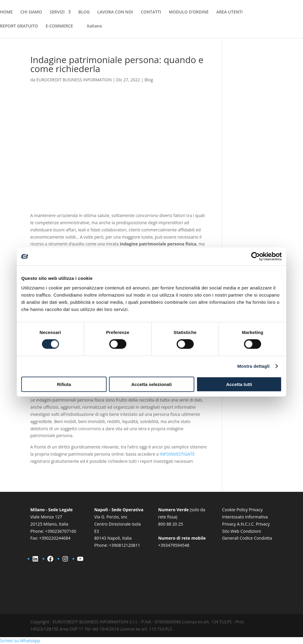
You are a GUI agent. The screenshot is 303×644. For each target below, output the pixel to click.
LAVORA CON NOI (115, 12)
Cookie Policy (235, 510)
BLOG (84, 12)
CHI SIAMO (31, 12)
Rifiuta (64, 384)
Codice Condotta (256, 538)
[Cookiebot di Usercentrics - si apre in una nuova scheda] (256, 257)
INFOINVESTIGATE (177, 454)
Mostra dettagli (253, 366)
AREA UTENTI (229, 12)
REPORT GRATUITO (19, 26)
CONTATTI (151, 12)
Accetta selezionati (151, 384)
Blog (149, 80)
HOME (6, 12)
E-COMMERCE (59, 26)
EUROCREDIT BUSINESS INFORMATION (74, 80)
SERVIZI (57, 12)
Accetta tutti (239, 384)
